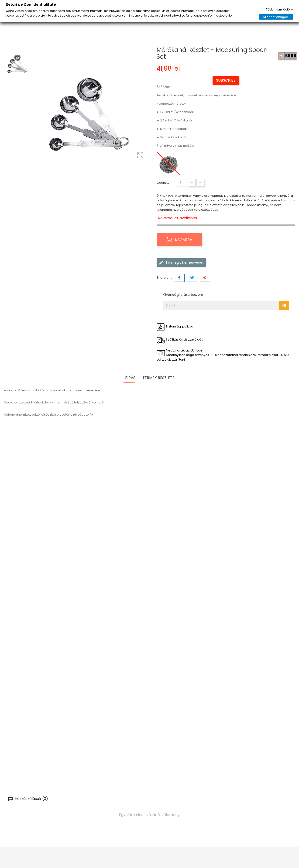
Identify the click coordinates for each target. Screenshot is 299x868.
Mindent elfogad (276, 17)
